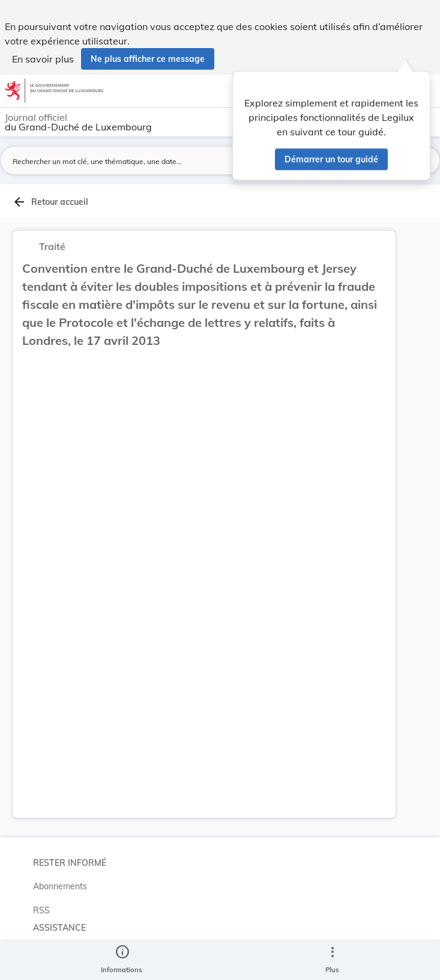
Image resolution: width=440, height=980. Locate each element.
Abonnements (60, 886)
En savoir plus (43, 59)
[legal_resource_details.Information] (122, 961)
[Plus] (332, 961)
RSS (41, 910)
